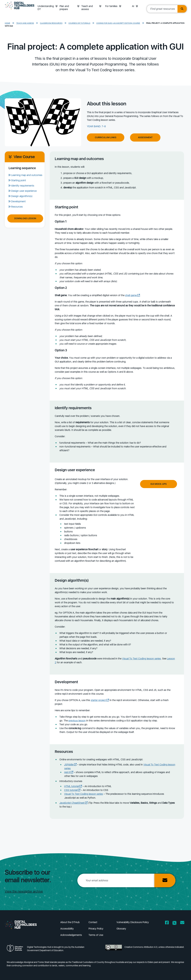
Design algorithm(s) (22, 196)
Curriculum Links (106, 137)
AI (133, 6)
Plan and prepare (64, 8)
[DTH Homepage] (20, 10)
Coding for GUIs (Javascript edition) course (118, 23)
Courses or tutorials (79, 23)
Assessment (145, 137)
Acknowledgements (71, 935)
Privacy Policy (96, 929)
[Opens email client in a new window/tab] (182, 923)
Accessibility (67, 929)
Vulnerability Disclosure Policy (133, 922)
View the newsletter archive (24, 891)
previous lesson (77, 721)
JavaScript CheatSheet (73, 803)
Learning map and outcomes (27, 175)
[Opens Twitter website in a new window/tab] (174, 923)
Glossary (121, 929)
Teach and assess (87, 8)
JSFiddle (70, 765)
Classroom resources (51, 23)
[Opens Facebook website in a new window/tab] (167, 923)
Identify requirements (23, 186)
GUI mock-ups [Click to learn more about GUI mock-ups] (159, 484)
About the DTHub (70, 922)
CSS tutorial (72, 790)
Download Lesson (25, 218)
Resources (17, 207)
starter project (100, 700)
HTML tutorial (73, 786)
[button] (57, 6)
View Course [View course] (22, 157)
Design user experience (24, 191)
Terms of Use (96, 935)
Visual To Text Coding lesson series (141, 659)
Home (7, 23)
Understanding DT (46, 8)
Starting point (19, 180)
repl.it (69, 772)
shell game (133, 295)
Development (18, 201)
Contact (93, 922)
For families (111, 6)
